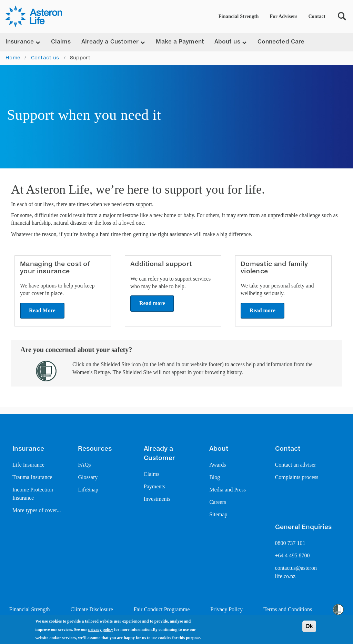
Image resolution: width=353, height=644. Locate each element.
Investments (157, 499)
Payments (154, 486)
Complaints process (297, 477)
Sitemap (218, 514)
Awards (218, 465)
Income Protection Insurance (33, 494)
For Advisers (284, 16)
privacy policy (101, 630)
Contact (317, 16)
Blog (215, 477)
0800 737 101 (290, 543)
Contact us (45, 58)
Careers (218, 502)
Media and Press (228, 490)
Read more (152, 303)
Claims (61, 42)
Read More (42, 310)
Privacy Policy (226, 609)
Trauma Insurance (32, 477)
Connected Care (281, 42)
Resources (95, 449)
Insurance (28, 449)
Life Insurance (28, 465)
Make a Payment (180, 42)
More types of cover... (37, 510)
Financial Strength (239, 16)
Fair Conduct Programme (162, 609)
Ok (309, 626)
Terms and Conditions (288, 609)
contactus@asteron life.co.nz (296, 572)
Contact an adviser (296, 465)
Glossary (88, 477)
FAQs (84, 465)
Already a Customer (159, 454)
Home (13, 58)
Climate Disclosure (92, 609)
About (219, 449)
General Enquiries (303, 527)
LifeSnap (88, 490)
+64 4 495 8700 (293, 555)
